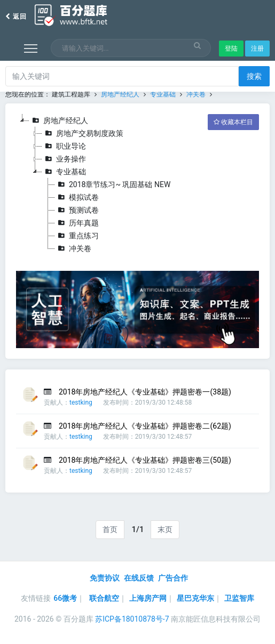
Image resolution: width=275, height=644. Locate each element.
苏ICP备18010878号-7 (132, 619)
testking (81, 402)
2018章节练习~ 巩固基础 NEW (113, 184)
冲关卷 (196, 94)
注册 (257, 49)
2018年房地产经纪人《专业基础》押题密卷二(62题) (145, 426)
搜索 (254, 76)
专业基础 (163, 94)
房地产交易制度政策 (83, 133)
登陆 (231, 49)
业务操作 (64, 159)
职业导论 (64, 146)
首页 (110, 529)
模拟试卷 (77, 197)
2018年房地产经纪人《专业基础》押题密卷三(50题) (145, 460)
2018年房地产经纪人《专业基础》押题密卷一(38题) (145, 392)
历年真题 (77, 223)
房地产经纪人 (120, 94)
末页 (165, 529)
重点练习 (77, 236)
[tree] (137, 184)
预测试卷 (77, 210)
